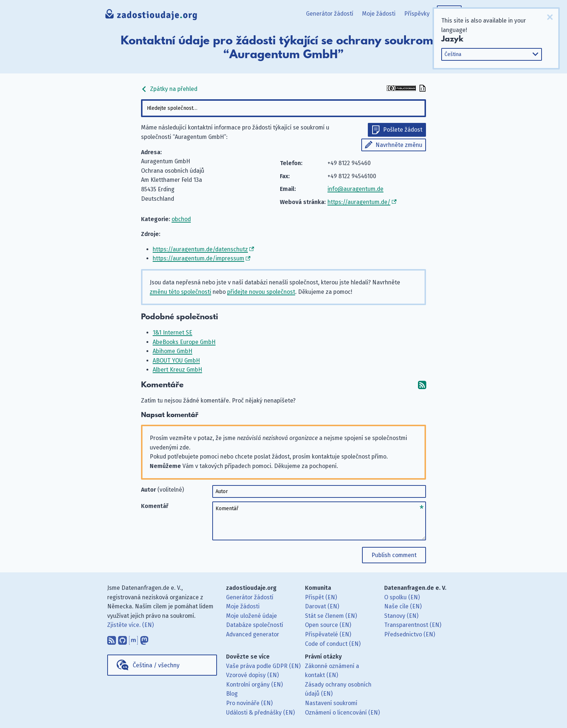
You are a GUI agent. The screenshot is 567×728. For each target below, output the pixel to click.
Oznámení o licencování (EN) (342, 713)
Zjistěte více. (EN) (130, 625)
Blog (232, 694)
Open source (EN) (328, 625)
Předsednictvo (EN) (410, 634)
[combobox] (283, 108)
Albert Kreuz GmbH (177, 370)
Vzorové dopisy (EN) (252, 675)
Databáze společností (255, 625)
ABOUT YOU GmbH (176, 361)
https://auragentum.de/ (359, 202)
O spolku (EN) (402, 597)
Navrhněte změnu (399, 145)
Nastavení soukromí (331, 703)
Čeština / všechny (156, 665)
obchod (181, 219)
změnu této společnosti (180, 292)
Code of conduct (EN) (333, 644)
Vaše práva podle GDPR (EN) (263, 666)
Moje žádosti (379, 14)
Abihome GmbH (172, 351)
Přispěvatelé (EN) (328, 634)
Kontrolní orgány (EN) (254, 685)
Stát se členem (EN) (331, 616)
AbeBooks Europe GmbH (184, 342)
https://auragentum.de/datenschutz (200, 249)
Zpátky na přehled (169, 89)
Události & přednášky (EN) (260, 713)
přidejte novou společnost (261, 292)
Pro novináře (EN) (249, 703)
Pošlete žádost (403, 130)
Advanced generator (253, 634)
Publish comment (394, 555)
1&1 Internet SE (172, 333)
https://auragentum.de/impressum (198, 258)
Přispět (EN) (321, 597)
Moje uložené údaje (252, 616)
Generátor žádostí (330, 14)
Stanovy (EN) (401, 616)
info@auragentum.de (355, 189)
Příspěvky (417, 14)
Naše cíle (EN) (403, 606)
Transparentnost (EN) (413, 625)
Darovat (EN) (322, 606)
